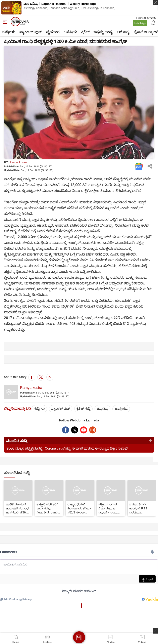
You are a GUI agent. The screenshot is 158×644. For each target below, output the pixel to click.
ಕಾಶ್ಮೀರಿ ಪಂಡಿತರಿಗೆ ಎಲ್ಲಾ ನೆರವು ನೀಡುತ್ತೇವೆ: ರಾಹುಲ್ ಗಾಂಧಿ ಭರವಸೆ (49, 508)
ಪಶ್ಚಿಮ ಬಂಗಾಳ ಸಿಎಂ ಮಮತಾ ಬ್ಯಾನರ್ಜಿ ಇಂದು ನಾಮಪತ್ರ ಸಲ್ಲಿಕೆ (108, 508)
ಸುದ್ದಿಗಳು (9, 32)
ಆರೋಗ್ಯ (123, 32)
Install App (140, 23)
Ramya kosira (18, 162)
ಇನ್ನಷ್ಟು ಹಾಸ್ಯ (103, 32)
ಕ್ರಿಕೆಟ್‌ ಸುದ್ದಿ (83, 408)
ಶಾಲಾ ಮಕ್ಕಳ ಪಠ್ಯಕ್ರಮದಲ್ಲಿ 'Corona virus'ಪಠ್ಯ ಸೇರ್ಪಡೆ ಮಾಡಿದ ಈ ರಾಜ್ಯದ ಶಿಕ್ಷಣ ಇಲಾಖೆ (67, 448)
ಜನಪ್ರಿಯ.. (121, 408)
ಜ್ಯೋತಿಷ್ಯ (102, 408)
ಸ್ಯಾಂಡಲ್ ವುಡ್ (31, 32)
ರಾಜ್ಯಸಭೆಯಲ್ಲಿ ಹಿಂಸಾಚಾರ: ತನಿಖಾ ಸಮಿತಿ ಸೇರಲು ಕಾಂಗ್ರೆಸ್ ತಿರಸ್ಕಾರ (79, 508)
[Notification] (153, 22)
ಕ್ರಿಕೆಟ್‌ (85, 32)
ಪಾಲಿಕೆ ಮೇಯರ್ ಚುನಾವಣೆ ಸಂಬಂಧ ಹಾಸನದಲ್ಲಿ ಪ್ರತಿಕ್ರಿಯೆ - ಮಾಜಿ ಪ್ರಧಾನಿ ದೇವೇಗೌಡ (18, 508)
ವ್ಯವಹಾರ (53, 32)
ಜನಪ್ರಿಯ (70, 32)
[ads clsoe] (155, 631)
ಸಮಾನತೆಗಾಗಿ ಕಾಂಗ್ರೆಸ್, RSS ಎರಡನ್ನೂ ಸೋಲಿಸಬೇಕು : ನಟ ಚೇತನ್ (141, 508)
